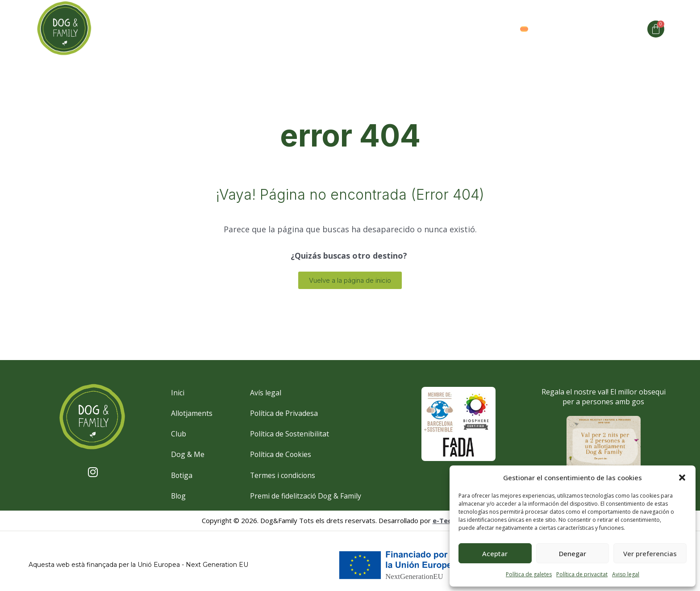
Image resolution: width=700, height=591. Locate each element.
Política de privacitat (582, 574)
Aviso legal (626, 574)
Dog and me (294, 29)
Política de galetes (529, 574)
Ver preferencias (650, 553)
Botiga (489, 29)
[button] (682, 478)
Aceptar (495, 553)
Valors (445, 29)
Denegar (573, 553)
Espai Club (392, 29)
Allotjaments (225, 29)
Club (344, 29)
